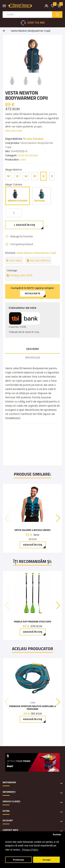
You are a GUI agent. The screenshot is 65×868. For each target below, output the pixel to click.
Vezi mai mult (14, 131)
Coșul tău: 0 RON (17, 327)
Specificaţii (33, 358)
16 (35, 176)
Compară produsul (22, 244)
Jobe (23, 160)
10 (8, 176)
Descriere (33, 349)
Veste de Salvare (28, 155)
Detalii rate (32, 293)
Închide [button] (57, 835)
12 (17, 176)
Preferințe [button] (19, 860)
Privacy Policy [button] (30, 850)
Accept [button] (46, 860)
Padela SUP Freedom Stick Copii (32, 621)
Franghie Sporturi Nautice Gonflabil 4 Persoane (33, 707)
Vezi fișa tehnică (38, 260)
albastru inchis (18, 196)
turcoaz (42, 196)
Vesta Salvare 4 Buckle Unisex (32, 530)
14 (26, 176)
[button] (58, 518)
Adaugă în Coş (25, 225)
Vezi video (14, 260)
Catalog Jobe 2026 (20, 275)
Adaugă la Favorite (21, 236)
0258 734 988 (36, 23)
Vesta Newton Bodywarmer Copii (31, 31)
